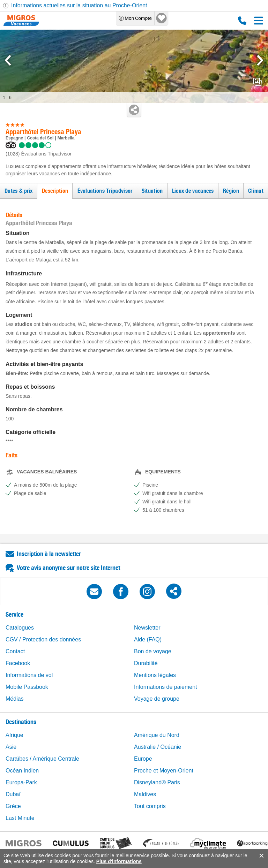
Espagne (14, 138)
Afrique (14, 735)
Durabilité (146, 663)
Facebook (18, 663)
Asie (11, 747)
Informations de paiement (166, 687)
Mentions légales (155, 675)
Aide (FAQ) (148, 639)
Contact (15, 651)
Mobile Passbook (27, 687)
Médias (15, 699)
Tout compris (150, 806)
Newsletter (147, 628)
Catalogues (20, 628)
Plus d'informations (119, 861)
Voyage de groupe (157, 699)
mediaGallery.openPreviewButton (258, 82)
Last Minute (20, 818)
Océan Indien (22, 771)
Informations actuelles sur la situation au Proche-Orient (79, 5)
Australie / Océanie (158, 747)
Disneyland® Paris (157, 782)
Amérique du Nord (157, 735)
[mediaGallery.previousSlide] (8, 60)
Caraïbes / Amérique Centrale (42, 759)
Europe (143, 759)
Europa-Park (21, 782)
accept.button (261, 856)
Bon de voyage (153, 651)
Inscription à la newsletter (49, 554)
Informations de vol (29, 675)
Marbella (66, 138)
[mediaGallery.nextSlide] (260, 60)
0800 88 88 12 (242, 21)
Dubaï (13, 794)
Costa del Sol (40, 138)
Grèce (13, 806)
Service (14, 614)
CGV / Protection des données (43, 639)
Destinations (21, 722)
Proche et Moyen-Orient (164, 771)
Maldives (145, 794)
